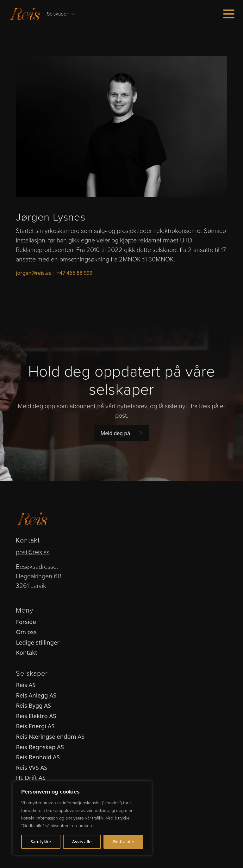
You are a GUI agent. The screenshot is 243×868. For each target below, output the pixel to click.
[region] (82, 818)
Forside (26, 622)
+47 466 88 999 (75, 273)
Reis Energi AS (35, 726)
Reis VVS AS (31, 767)
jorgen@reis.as (33, 273)
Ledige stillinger (38, 642)
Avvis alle (82, 842)
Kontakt (26, 652)
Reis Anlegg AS (36, 695)
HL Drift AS (31, 778)
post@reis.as (33, 552)
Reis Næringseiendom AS (50, 736)
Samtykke (41, 842)
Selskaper (61, 14)
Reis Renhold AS (38, 757)
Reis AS (26, 685)
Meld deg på (121, 433)
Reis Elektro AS (36, 716)
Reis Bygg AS (33, 705)
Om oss (26, 632)
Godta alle (123, 842)
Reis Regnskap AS (40, 747)
